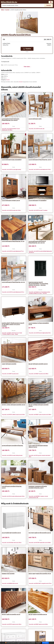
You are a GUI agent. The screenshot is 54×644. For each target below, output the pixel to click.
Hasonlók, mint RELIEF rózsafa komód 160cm (39, 374)
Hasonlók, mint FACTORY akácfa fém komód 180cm (40, 543)
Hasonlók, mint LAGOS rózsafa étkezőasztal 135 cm (13, 292)
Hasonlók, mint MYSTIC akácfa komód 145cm (12, 624)
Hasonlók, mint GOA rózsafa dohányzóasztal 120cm (13, 496)
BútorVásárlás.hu (9, 2)
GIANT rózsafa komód (9, 364)
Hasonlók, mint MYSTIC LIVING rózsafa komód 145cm (13, 415)
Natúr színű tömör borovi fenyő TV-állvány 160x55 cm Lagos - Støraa (13, 325)
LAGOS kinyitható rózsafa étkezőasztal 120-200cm (11, 120)
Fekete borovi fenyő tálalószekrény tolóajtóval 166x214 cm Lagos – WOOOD (38, 284)
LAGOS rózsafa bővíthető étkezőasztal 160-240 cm (37, 242)
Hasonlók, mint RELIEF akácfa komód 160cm (38, 624)
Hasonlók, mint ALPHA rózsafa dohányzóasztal (12, 455)
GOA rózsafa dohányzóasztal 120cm (12, 487)
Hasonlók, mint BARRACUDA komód (10, 583)
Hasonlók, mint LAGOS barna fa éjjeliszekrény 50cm (40, 333)
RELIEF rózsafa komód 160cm (38, 364)
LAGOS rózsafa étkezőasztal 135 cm (13, 282)
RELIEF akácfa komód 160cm (38, 614)
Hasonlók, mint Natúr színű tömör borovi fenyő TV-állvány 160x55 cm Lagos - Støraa (12, 334)
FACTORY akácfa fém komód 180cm (40, 533)
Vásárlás (27, 49)
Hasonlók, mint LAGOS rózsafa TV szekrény (38, 210)
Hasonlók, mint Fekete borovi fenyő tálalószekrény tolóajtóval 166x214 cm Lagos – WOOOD (40, 293)
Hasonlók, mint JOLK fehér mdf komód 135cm (12, 543)
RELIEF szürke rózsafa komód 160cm (39, 405)
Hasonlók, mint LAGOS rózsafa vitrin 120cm (11, 210)
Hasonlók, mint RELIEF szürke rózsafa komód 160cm (40, 415)
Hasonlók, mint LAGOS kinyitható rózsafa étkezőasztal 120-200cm (11, 129)
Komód (8, 80)
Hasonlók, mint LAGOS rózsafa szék (37, 129)
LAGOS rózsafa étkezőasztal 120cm (40, 160)
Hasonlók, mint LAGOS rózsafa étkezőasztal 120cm (40, 170)
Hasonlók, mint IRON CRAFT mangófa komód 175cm (40, 583)
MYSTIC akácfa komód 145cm (11, 614)
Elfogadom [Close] (45, 643)
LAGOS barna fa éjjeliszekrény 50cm (39, 324)
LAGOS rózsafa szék (35, 119)
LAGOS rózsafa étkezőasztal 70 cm (13, 241)
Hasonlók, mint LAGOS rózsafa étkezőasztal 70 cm (13, 251)
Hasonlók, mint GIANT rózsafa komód (10, 374)
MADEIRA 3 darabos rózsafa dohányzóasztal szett (38, 487)
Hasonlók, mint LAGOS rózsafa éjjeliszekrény (12, 170)
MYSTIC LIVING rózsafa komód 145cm (14, 405)
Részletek (39, 643)
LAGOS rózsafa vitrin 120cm (11, 201)
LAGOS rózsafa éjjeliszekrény (12, 160)
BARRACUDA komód (8, 574)
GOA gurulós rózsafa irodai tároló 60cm (38, 446)
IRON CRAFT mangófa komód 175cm (40, 574)
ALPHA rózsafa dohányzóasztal (12, 446)
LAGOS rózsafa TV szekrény (38, 201)
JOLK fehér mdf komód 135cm (11, 533)
